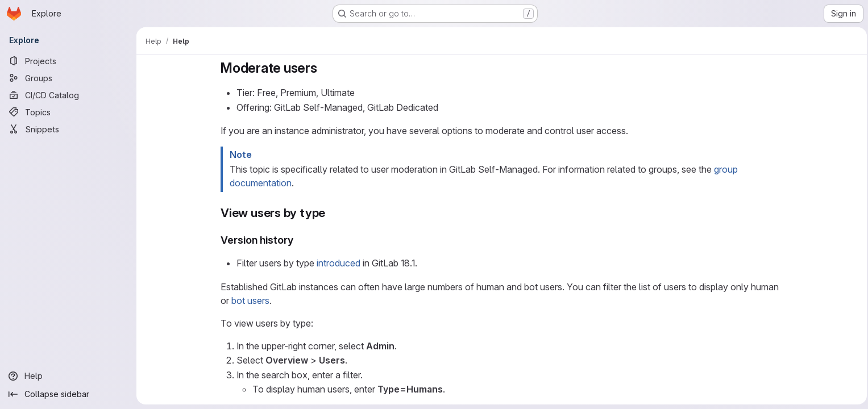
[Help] (68, 376)
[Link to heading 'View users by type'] (330, 213)
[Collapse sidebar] (68, 394)
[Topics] (68, 112)
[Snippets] (68, 129)
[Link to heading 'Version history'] (297, 240)
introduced (337, 263)
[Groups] (68, 78)
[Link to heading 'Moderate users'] (322, 68)
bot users (249, 301)
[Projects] (68, 61)
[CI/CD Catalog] (68, 95)
